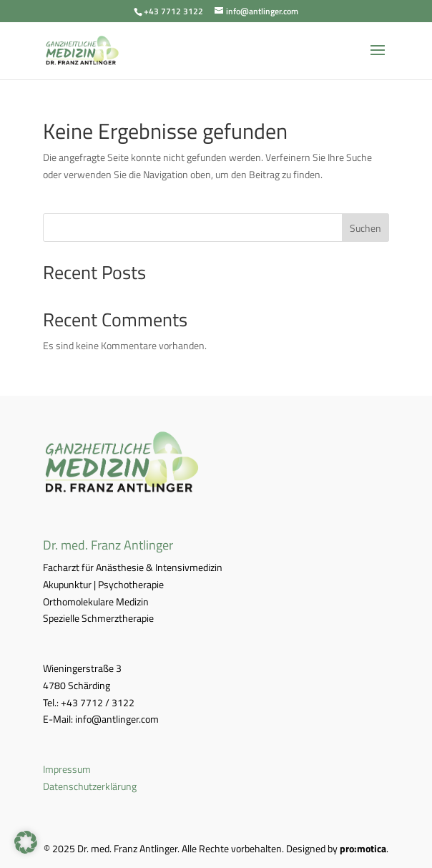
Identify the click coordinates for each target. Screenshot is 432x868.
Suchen (365, 228)
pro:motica (363, 848)
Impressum (67, 769)
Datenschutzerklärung (90, 786)
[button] (26, 842)
